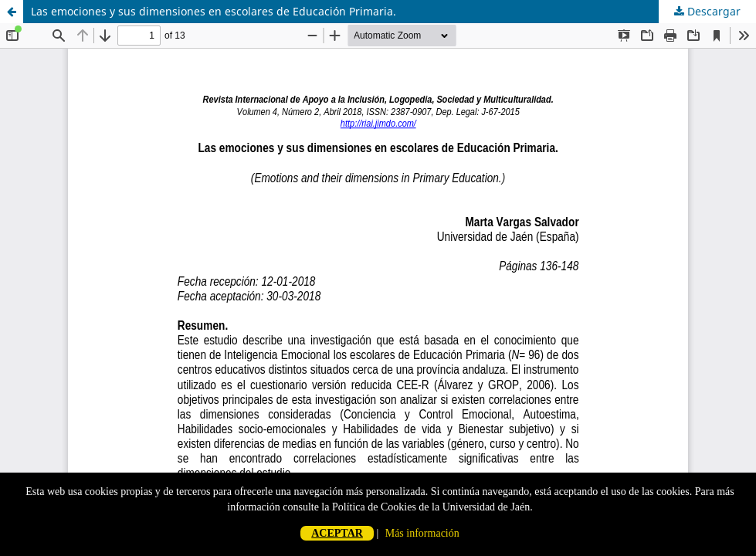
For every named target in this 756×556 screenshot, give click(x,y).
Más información (422, 533)
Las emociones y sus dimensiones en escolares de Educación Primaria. (214, 11)
